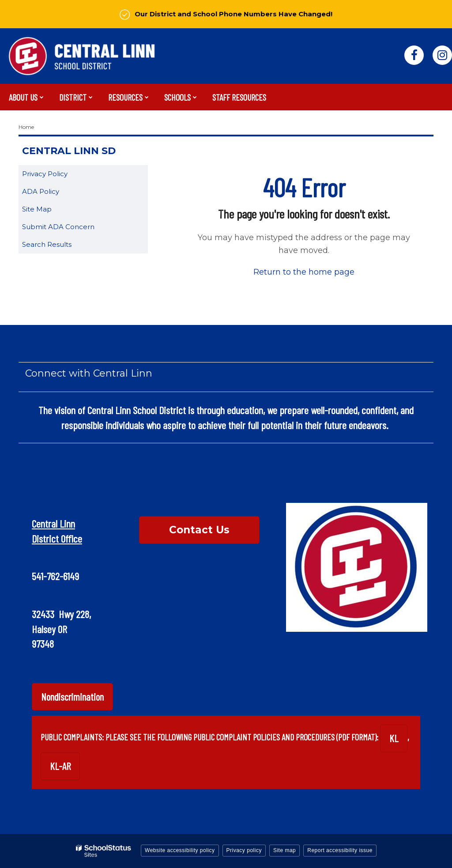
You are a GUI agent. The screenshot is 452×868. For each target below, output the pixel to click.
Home (26, 127)
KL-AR (60, 766)
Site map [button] (284, 850)
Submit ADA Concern (58, 227)
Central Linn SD (69, 151)
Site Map (37, 209)
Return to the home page (304, 272)
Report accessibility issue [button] (340, 850)
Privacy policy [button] (244, 850)
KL (394, 738)
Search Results (47, 244)
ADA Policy (41, 191)
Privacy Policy (45, 174)
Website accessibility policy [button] (180, 850)
